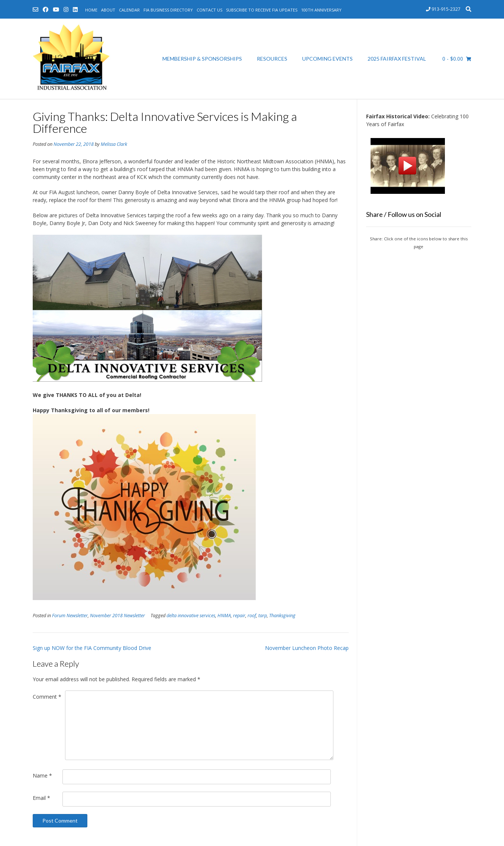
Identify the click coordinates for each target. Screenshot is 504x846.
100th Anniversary (321, 10)
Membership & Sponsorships (202, 59)
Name (42, 776)
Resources (272, 59)
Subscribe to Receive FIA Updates (262, 10)
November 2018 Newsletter (117, 616)
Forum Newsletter (70, 616)
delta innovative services (191, 616)
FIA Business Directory (168, 10)
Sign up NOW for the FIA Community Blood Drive (92, 648)
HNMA (224, 616)
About (108, 10)
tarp (263, 616)
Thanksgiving (282, 616)
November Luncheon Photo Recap (307, 648)
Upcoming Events (327, 59)
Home (91, 10)
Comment (47, 697)
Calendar (129, 10)
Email (41, 798)
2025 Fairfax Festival (397, 59)
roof (252, 616)
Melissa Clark (114, 144)
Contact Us (209, 10)
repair (239, 616)
